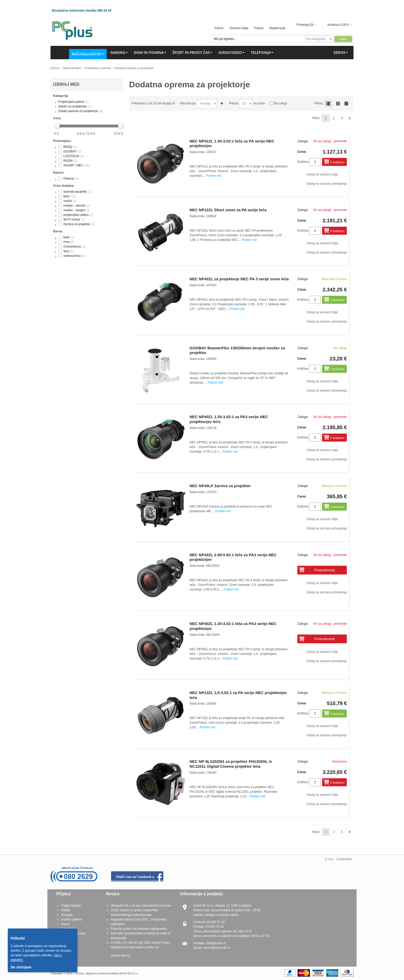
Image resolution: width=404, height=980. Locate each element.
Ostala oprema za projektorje (78, 111)
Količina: (303, 162)
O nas (329, 859)
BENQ (68, 147)
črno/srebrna (72, 247)
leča (66, 196)
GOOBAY (70, 151)
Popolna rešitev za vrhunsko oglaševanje (139, 929)
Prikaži (234, 103)
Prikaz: (319, 103)
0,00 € (345, 25)
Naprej (350, 118)
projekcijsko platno (76, 215)
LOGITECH (71, 156)
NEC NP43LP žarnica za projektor (220, 486)
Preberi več (214, 176)
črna (66, 242)
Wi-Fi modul (72, 219)
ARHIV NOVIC (121, 956)
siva (66, 251)
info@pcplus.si (216, 943)
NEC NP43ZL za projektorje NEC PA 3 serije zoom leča (239, 279)
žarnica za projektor (77, 224)
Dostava (67, 915)
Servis (65, 924)
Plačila (66, 910)
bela (66, 237)
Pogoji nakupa (71, 906)
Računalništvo (72, 68)
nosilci (68, 201)
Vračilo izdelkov (72, 919)
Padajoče (222, 104)
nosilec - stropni (74, 210)
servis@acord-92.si (217, 948)
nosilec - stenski (74, 206)
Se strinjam (21, 967)
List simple (346, 104)
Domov (55, 68)
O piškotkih (344, 859)
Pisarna (69, 179)
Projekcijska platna (71, 102)
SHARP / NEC (73, 165)
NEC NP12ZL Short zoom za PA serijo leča (228, 210)
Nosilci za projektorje (73, 106)
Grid (338, 104)
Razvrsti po (188, 103)
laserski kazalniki (75, 192)
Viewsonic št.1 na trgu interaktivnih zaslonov (141, 906)
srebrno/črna (72, 256)
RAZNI (68, 161)
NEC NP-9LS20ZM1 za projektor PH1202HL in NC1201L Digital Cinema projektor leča (231, 764)
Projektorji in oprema (98, 68)
